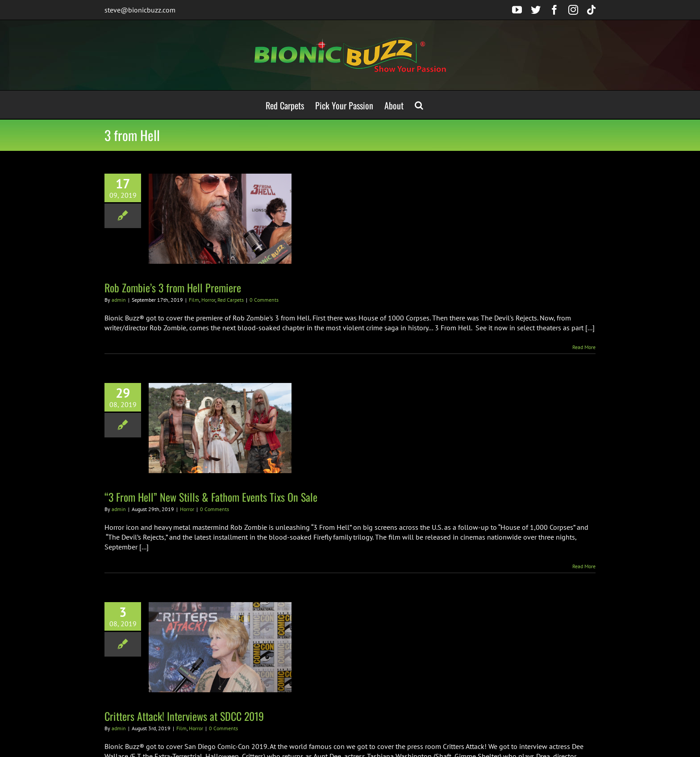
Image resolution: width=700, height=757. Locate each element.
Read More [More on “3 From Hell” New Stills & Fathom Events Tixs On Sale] (584, 566)
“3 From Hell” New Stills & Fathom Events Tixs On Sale (211, 497)
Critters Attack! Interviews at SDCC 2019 (184, 716)
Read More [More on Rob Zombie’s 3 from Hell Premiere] (584, 347)
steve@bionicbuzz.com (140, 10)
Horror (208, 300)
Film (194, 300)
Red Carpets (231, 300)
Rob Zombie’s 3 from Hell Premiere (173, 287)
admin (119, 300)
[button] (419, 105)
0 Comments (264, 300)
